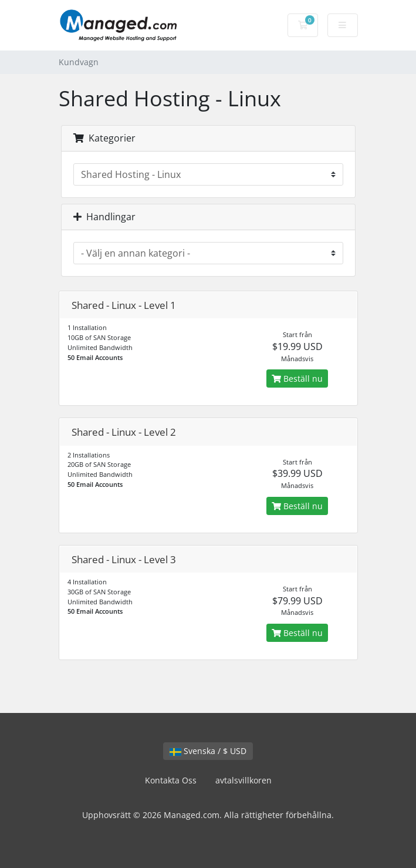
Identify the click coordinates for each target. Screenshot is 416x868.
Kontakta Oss (171, 780)
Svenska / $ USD (208, 751)
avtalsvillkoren (243, 780)
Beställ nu (297, 379)
